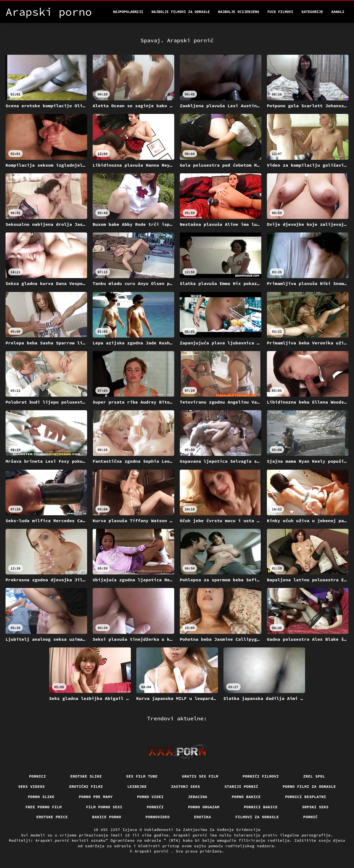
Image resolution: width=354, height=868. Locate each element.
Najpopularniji (128, 12)
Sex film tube (142, 776)
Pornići (155, 807)
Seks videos (32, 786)
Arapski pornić (153, 851)
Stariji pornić (241, 786)
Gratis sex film (200, 776)
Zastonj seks (185, 786)
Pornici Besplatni (306, 797)
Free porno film (44, 807)
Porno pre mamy (96, 797)
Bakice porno (107, 817)
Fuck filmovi (280, 12)
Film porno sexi (104, 807)
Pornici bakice (261, 807)
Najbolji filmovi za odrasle (181, 12)
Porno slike (41, 797)
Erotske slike (86, 776)
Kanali (338, 12)
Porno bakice (246, 797)
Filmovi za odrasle (257, 817)
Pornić (310, 817)
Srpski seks (315, 807)
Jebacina (198, 797)
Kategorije (312, 12)
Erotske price (52, 817)
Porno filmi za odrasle (309, 786)
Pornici (37, 776)
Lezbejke (137, 786)
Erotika (203, 817)
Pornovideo (158, 817)
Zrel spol (314, 776)
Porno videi (150, 797)
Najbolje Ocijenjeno (238, 12)
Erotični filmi (86, 786)
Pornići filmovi (261, 776)
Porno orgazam (204, 807)
